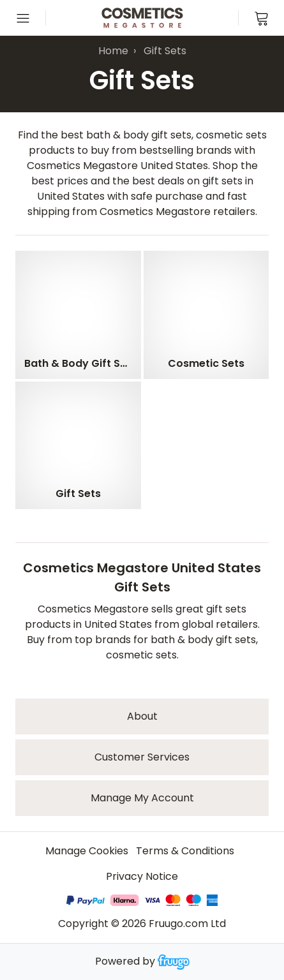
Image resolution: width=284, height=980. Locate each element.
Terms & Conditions (185, 851)
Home (113, 51)
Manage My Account (142, 798)
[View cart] (261, 18)
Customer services (142, 757)
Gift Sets (165, 51)
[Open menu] (23, 18)
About (142, 716)
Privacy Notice (142, 876)
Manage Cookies (87, 851)
